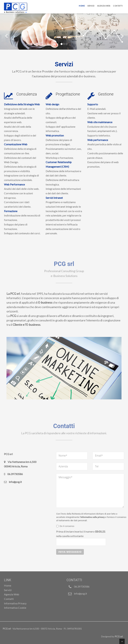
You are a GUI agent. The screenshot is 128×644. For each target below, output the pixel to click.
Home (82, 6)
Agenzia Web (104, 6)
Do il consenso (65, 526)
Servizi (91, 6)
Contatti (118, 6)
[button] (5, 35)
